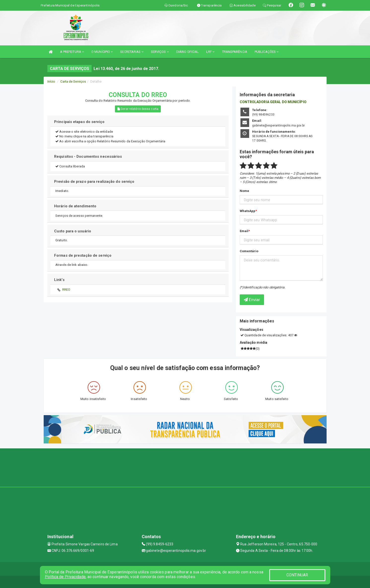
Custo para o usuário (73, 231)
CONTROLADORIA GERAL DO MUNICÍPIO (273, 102)
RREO (66, 290)
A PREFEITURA (72, 52)
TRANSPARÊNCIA (235, 52)
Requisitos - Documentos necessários (88, 156)
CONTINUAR (297, 575)
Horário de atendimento (75, 206)
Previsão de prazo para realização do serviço (94, 182)
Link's (59, 280)
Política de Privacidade (65, 577)
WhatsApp (248, 211)
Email (244, 231)
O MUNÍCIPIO (102, 52)
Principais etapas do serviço (79, 122)
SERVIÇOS (160, 52)
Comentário (249, 251)
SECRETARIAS (132, 52)
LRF (210, 52)
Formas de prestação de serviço (83, 255)
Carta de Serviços (73, 81)
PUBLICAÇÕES (267, 52)
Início (51, 81)
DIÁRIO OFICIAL (187, 52)
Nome (244, 191)
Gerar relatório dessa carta (138, 109)
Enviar (252, 300)
